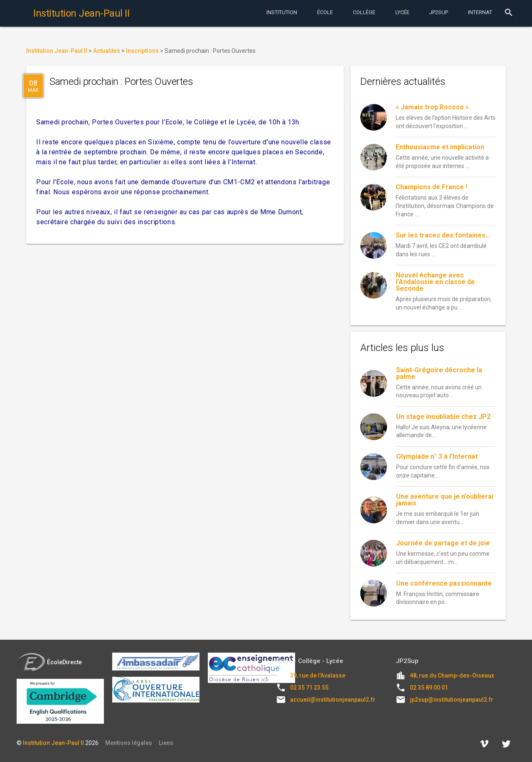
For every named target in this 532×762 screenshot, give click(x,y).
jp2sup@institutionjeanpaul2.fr (452, 700)
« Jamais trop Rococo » (432, 107)
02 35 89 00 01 (429, 688)
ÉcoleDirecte (49, 662)
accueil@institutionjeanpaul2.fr (333, 700)
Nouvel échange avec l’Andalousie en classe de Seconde (435, 282)
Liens (166, 743)
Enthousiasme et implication (440, 147)
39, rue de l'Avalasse (318, 675)
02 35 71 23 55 (309, 688)
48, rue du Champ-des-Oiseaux (452, 675)
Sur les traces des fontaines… (443, 235)
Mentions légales (129, 743)
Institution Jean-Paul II (53, 743)
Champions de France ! (431, 187)
